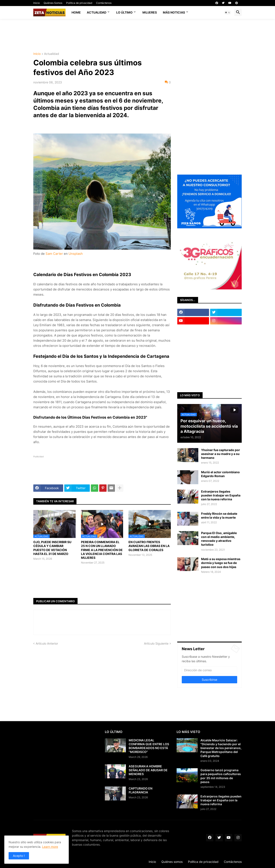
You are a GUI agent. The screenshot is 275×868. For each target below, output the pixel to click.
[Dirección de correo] (209, 670)
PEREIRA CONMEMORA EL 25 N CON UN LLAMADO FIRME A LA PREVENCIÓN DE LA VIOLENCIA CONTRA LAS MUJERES (102, 550)
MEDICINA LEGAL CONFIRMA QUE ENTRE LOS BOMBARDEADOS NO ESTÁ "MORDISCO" (149, 746)
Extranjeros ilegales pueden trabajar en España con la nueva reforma (221, 495)
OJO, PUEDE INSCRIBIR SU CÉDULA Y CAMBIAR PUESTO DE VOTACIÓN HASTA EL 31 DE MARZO (52, 548)
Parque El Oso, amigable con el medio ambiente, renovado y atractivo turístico (219, 539)
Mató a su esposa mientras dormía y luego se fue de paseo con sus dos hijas (221, 563)
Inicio (37, 3)
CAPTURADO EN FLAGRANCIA (141, 790)
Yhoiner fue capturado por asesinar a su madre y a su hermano (221, 454)
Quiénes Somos (53, 3)
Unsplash (76, 254)
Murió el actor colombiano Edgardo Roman (220, 474)
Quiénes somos (172, 862)
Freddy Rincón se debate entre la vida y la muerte (219, 515)
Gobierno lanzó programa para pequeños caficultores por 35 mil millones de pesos (221, 776)
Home (76, 12)
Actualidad (97, 12)
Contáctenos (104, 3)
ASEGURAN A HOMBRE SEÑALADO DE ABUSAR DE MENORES (148, 770)
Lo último (124, 12)
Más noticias (174, 12)
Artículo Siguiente (156, 643)
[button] (228, 12)
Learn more (50, 847)
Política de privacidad (79, 3)
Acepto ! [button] (19, 856)
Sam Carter (54, 254)
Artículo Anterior (47, 643)
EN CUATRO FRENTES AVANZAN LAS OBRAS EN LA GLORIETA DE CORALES (149, 546)
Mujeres (150, 12)
